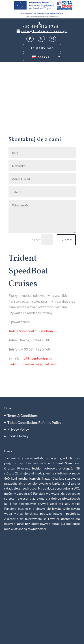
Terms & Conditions (23, 415)
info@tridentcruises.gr (36, 358)
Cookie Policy (18, 436)
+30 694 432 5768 (41, 26)
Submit (66, 240)
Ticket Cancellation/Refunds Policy (34, 422)
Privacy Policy (18, 429)
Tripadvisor (42, 48)
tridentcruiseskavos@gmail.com (32, 364)
